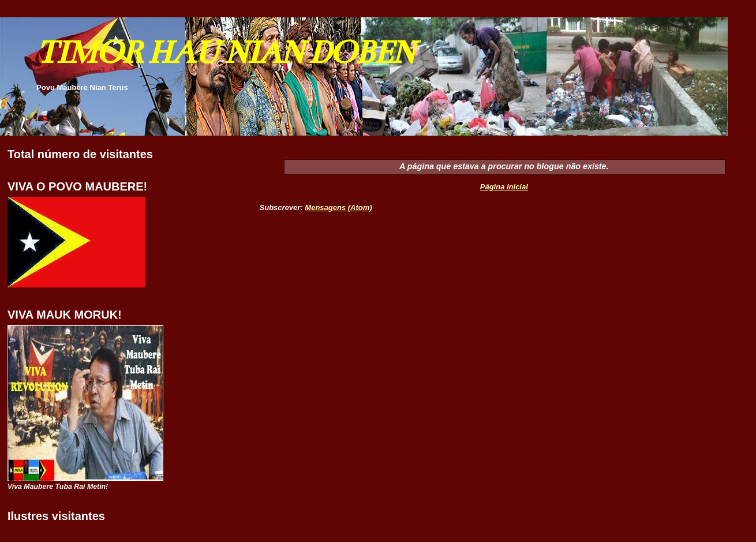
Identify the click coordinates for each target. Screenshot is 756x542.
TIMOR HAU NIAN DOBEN (225, 52)
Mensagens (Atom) (338, 208)
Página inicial (504, 187)
